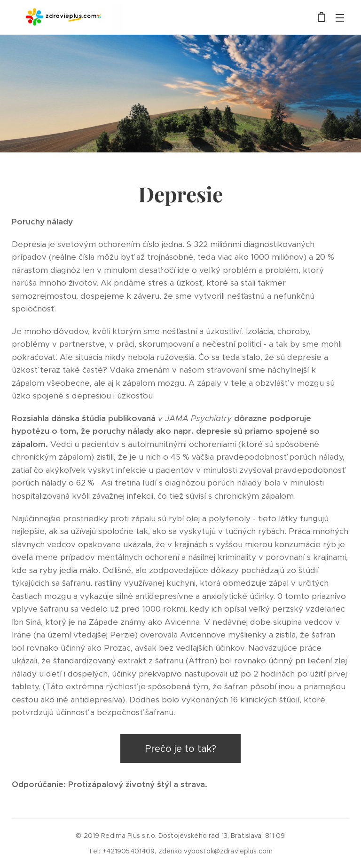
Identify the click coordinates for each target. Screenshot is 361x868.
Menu (340, 18)
